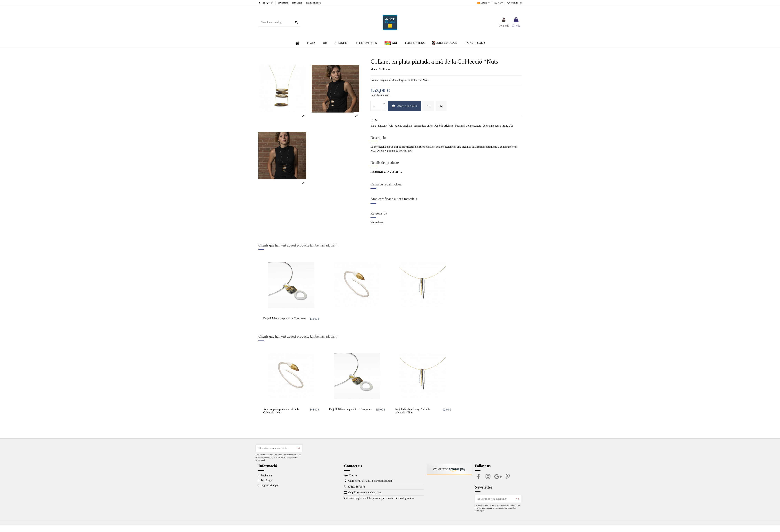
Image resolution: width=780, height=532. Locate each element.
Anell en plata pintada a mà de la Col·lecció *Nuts (281, 411)
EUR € (499, 3)
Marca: (374, 69)
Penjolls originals (444, 126)
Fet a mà (460, 126)
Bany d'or (508, 126)
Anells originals (404, 126)
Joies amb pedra (492, 126)
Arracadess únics (423, 126)
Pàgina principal (314, 3)
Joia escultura (474, 126)
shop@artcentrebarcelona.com (365, 493)
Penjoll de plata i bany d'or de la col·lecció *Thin (412, 411)
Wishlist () (514, 3)
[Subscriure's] (298, 448)
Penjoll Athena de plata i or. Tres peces (285, 318)
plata (374, 126)
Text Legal (297, 3)
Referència (377, 172)
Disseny (382, 126)
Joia (391, 126)
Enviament (283, 3)
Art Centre (384, 69)
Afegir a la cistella (405, 106)
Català (484, 3)
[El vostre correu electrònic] (275, 448)
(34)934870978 (357, 487)
